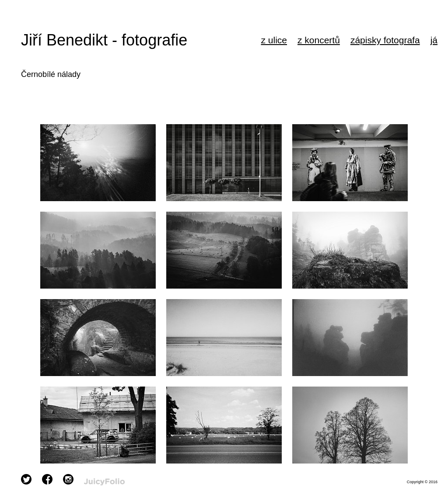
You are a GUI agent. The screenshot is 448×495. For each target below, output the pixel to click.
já (434, 40)
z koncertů (319, 40)
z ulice (274, 40)
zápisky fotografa (385, 40)
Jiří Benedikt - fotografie (104, 40)
